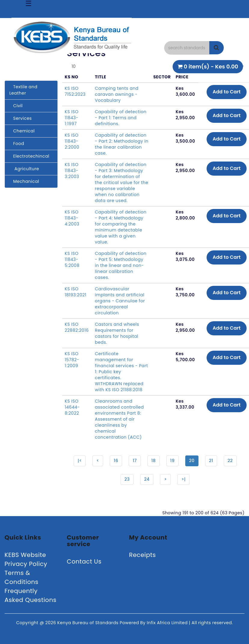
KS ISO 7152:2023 (75, 91)
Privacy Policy (26, 564)
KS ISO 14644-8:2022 (72, 407)
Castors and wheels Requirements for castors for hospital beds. (117, 333)
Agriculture (24, 169)
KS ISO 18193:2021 (75, 292)
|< (80, 461)
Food (17, 144)
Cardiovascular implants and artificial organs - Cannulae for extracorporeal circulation (120, 301)
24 (147, 479)
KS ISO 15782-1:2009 (72, 360)
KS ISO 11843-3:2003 (72, 171)
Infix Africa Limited (168, 623)
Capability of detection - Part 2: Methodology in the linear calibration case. (122, 144)
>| (183, 479)
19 (172, 461)
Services (21, 118)
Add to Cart (227, 92)
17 (135, 461)
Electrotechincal (29, 156)
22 (230, 461)
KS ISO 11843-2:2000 (72, 141)
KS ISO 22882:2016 (77, 327)
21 (211, 461)
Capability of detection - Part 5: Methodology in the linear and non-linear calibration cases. (121, 265)
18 (154, 461)
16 (116, 461)
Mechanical (24, 181)
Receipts (142, 555)
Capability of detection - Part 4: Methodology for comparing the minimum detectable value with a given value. (121, 227)
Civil (16, 106)
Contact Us (84, 561)
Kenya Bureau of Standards (89, 623)
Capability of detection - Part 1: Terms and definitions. (121, 118)
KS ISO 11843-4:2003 (72, 218)
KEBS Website (25, 555)
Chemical (22, 131)
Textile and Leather (23, 90)
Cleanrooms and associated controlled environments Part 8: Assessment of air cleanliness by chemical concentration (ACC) (120, 419)
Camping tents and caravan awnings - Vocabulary (117, 94)
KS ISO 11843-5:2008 (72, 259)
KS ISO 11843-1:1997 (72, 118)
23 (127, 479)
